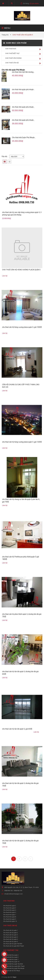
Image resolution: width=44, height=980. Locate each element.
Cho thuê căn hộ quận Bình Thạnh (14, 946)
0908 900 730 (9, 891)
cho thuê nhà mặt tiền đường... (23, 72)
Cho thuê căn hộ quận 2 (11, 933)
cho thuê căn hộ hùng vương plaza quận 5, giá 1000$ (22, 327)
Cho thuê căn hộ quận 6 (11, 941)
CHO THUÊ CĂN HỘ (12, 63)
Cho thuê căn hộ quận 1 (11, 930)
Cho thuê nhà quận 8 (10, 917)
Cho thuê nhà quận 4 (10, 910)
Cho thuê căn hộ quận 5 (11, 939)
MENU (6, 28)
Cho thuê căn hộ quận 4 (11, 937)
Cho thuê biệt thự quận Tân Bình (13, 964)
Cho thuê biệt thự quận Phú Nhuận (14, 968)
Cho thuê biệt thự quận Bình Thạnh (14, 966)
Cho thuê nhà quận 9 (10, 919)
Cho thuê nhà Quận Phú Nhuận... (24, 137)
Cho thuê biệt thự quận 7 (11, 959)
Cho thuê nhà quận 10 (10, 921)
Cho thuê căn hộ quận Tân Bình (13, 944)
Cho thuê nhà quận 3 (10, 908)
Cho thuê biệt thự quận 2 (11, 955)
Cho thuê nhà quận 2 (10, 906)
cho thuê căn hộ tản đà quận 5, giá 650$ (17, 729)
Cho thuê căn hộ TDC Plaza (12, 971)
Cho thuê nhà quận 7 (10, 915)
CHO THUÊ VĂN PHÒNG (13, 58)
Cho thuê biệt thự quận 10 (11, 962)
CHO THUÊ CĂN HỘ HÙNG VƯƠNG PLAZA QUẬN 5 (21, 270)
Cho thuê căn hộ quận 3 (11, 935)
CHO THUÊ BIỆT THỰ (12, 53)
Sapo (15, 977)
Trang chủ (6, 35)
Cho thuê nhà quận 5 (10, 912)
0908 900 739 (18, 891)
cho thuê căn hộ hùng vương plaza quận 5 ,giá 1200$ (22, 442)
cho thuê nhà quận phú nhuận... (23, 90)
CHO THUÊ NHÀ (11, 49)
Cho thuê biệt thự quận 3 (11, 957)
